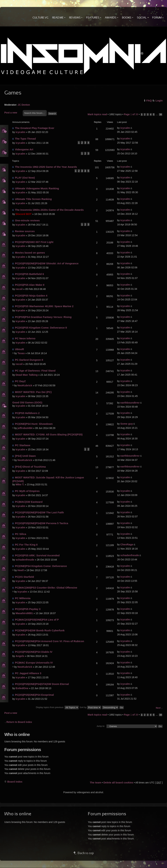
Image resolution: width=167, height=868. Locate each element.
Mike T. (20, 484)
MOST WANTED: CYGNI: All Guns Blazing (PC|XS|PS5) (49, 434)
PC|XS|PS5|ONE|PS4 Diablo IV (34, 652)
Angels (20, 656)
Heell (21, 570)
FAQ (149, 100)
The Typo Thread (25, 139)
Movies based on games (30, 253)
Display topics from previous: (57, 707)
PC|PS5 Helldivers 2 (27, 413)
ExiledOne (22, 688)
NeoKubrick (25, 385)
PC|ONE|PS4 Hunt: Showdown (34, 424)
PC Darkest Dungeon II (29, 360)
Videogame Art (24, 149)
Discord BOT (24, 214)
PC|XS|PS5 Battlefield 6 (29, 274)
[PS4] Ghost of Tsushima (30, 467)
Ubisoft (19, 349)
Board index (15, 782)
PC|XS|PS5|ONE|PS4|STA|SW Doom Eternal (42, 684)
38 (161, 115)
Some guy (127, 424)
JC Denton (24, 105)
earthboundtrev (130, 403)
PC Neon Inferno (25, 338)
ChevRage (127, 544)
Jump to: (101, 726)
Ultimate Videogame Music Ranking (37, 188)
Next (158, 708)
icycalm (20, 132)
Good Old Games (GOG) (27, 402)
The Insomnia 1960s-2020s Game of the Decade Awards (49, 210)
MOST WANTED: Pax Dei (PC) (33, 392)
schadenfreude (25, 560)
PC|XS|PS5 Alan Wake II (30, 285)
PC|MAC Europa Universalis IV (34, 663)
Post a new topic (13, 113)
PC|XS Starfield (24, 577)
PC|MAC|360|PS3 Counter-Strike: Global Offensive (46, 588)
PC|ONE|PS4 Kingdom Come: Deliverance (41, 566)
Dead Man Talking (27, 375)
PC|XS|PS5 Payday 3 (28, 609)
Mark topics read (97, 114)
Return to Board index (19, 722)
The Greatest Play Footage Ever (35, 128)
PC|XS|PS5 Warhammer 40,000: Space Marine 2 (44, 306)
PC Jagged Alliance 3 (28, 673)
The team (96, 782)
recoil (19, 289)
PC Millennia (23, 598)
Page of (131, 114)
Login (159, 100)
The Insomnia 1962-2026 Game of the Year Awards (46, 167)
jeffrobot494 (25, 428)
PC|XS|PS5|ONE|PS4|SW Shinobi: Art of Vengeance (47, 263)
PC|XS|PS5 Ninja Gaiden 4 (31, 296)
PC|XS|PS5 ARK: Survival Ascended (37, 555)
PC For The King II (26, 545)
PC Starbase (23, 445)
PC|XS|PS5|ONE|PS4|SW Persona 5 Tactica (42, 523)
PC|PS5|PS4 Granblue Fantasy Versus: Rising (43, 317)
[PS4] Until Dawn (25, 456)
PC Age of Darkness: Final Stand (35, 371)
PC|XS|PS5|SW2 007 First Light (34, 242)
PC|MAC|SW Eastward (29, 502)
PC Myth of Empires (27, 491)
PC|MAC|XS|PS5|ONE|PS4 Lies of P (37, 620)
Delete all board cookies (118, 782)
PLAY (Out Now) (25, 178)
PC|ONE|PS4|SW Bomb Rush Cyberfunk (40, 630)
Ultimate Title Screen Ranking (33, 199)
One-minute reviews (27, 220)
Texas (21, 353)
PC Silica (21, 534)
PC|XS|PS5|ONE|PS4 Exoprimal (34, 695)
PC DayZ (20, 381)
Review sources (25, 231)
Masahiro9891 (24, 613)
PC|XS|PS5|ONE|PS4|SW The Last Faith (39, 512)
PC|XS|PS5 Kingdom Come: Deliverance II (41, 328)
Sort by (90, 707)
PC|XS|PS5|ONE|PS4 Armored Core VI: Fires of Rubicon (49, 641)
